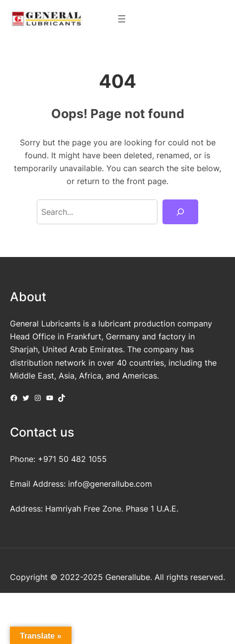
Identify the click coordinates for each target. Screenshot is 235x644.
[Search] (180, 212)
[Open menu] (122, 19)
